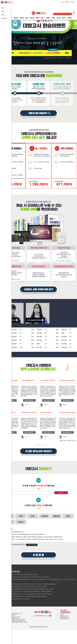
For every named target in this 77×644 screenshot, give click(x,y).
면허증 (3, 15)
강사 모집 (25, 622)
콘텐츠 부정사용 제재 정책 (18, 622)
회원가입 (67, 2)
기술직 (3, 8)
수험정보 (48, 18)
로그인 (62, 2)
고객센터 (53, 18)
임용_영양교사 (4, 18)
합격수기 (43, 18)
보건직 (21, 516)
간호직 (33, 516)
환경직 (68, 516)
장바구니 (73, 2)
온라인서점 (32, 18)
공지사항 (58, 18)
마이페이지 (69, 18)
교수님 (27, 18)
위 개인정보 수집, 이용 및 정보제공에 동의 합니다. (14, 544)
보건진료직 (44, 516)
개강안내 (64, 18)
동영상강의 (16, 18)
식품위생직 (56, 516)
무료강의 (37, 18)
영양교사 (21, 522)
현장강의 (22, 18)
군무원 (3, 11)
